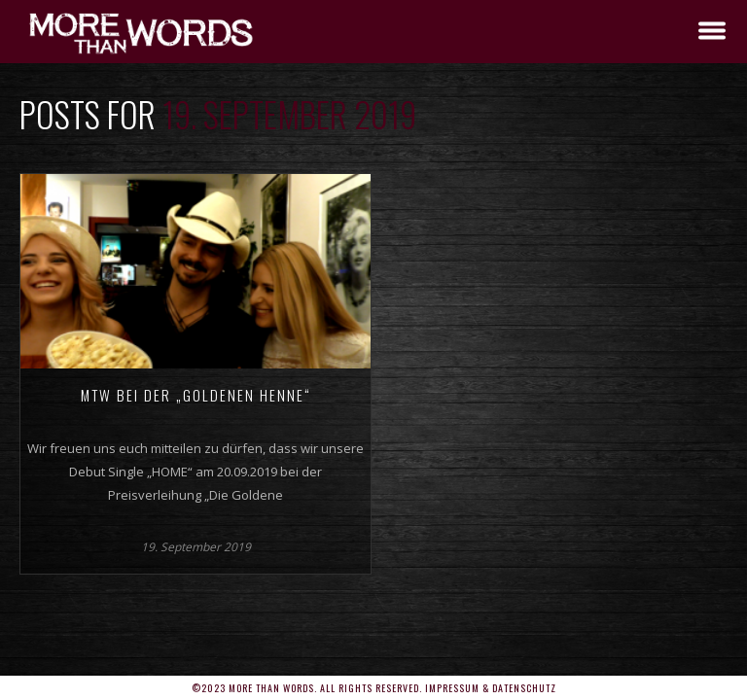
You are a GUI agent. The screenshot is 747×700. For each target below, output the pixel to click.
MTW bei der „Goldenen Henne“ (196, 395)
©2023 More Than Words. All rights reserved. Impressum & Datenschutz (374, 688)
